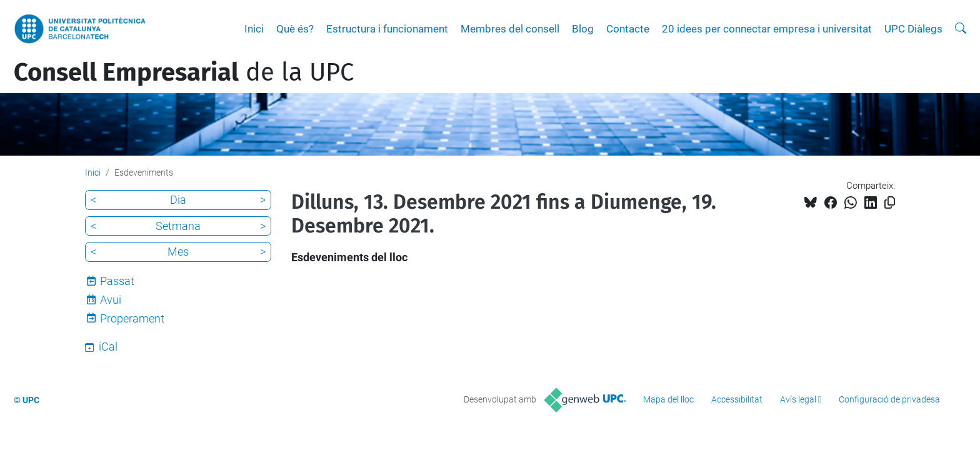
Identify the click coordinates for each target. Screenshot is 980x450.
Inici (254, 29)
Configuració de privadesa (889, 399)
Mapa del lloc (668, 399)
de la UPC (184, 72)
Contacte (628, 29)
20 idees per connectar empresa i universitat (767, 29)
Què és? (295, 29)
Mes (178, 252)
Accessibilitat (737, 399)
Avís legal (798, 399)
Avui (111, 300)
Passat (117, 281)
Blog (583, 29)
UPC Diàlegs (913, 29)
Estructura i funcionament (387, 29)
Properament (132, 318)
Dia (178, 200)
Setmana (178, 226)
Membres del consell (510, 29)
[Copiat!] (890, 203)
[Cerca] (961, 29)
